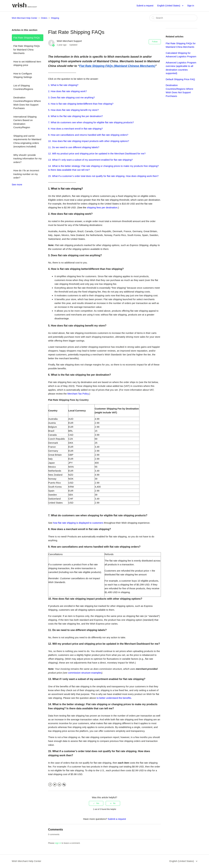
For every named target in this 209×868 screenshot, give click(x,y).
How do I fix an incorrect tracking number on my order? (26, 174)
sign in (58, 843)
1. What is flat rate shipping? (63, 85)
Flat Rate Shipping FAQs (27, 38)
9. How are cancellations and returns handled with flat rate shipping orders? (88, 135)
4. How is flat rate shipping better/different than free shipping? (81, 104)
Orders (44, 18)
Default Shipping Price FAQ (180, 79)
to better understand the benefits (114, 698)
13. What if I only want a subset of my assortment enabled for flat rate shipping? (90, 160)
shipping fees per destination (102, 207)
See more (17, 184)
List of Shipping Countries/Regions (23, 87)
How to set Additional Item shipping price (27, 63)
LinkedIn (59, 785)
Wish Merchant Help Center (25, 18)
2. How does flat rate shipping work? (67, 91)
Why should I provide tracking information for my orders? (28, 159)
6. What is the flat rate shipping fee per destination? (75, 116)
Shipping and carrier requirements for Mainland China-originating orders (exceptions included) (27, 141)
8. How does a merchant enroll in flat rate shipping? (75, 129)
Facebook (50, 785)
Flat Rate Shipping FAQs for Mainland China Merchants (27, 49)
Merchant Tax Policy (78, 394)
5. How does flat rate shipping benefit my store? (73, 110)
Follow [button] (155, 42)
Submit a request (145, 6)
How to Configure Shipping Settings (23, 75)
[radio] (96, 803)
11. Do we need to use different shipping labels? (74, 147)
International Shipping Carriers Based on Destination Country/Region (25, 122)
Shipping (55, 18)
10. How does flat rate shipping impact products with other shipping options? (89, 141)
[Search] (173, 18)
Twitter (55, 785)
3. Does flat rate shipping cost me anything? (71, 97)
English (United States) (169, 6)
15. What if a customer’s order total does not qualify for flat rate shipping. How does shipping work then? (103, 176)
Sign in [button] (191, 6)
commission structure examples (85, 673)
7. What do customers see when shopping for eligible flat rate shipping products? (91, 122)
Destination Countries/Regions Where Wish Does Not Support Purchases (27, 103)
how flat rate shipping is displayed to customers (78, 523)
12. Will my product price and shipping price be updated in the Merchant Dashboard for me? (97, 154)
